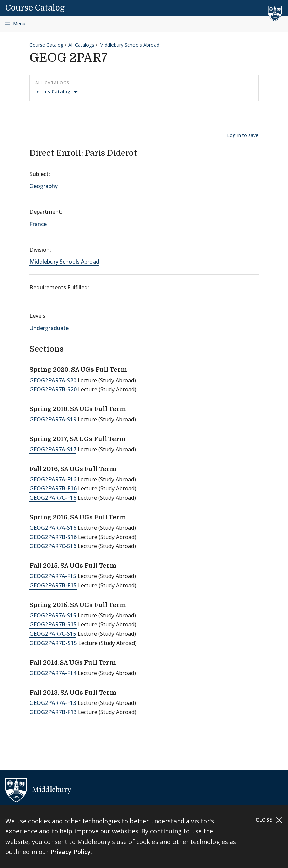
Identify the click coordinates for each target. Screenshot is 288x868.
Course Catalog (35, 8)
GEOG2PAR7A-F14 (53, 673)
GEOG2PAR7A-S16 (53, 528)
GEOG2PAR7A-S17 (53, 449)
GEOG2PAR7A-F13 (53, 703)
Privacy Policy (71, 852)
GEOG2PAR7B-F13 (53, 712)
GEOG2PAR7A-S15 (53, 615)
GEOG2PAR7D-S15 (53, 643)
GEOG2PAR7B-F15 (53, 585)
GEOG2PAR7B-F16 (53, 488)
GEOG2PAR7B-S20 (53, 389)
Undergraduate (49, 328)
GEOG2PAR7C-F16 (53, 498)
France (38, 224)
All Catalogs (81, 45)
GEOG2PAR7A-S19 (53, 419)
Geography (44, 186)
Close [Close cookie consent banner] (269, 820)
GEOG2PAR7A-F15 (53, 576)
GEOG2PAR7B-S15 (53, 624)
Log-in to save (243, 135)
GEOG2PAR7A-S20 (53, 380)
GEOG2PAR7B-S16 (53, 537)
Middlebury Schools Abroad (129, 45)
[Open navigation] (15, 24)
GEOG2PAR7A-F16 (53, 479)
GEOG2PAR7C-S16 (53, 546)
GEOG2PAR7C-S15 (53, 634)
